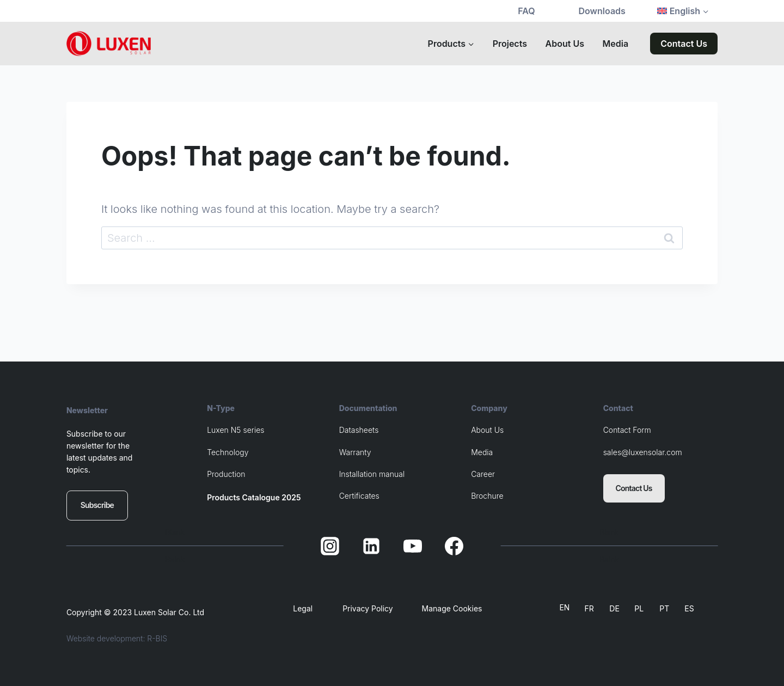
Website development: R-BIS (117, 638)
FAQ (526, 11)
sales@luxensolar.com (643, 452)
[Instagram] (330, 546)
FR (589, 608)
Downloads (602, 11)
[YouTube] (413, 546)
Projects (510, 44)
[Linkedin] (371, 546)
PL (639, 608)
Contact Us (684, 44)
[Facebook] (454, 546)
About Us (565, 44)
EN (564, 607)
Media (616, 44)
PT (664, 608)
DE (614, 608)
